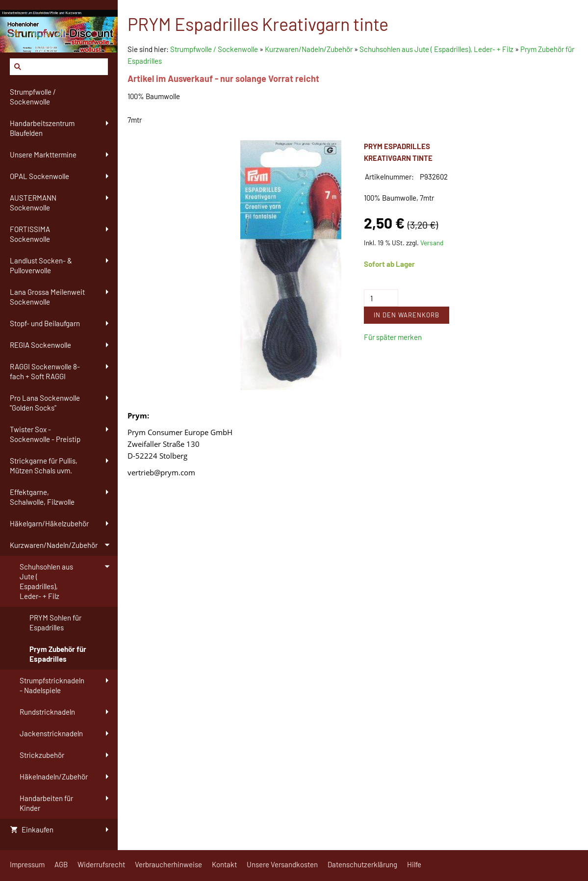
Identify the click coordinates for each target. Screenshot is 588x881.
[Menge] (381, 298)
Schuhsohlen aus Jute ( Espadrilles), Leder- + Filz (436, 49)
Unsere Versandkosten (282, 864)
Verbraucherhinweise (168, 864)
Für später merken (393, 337)
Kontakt (224, 864)
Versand (432, 243)
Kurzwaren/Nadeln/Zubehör (309, 49)
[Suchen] (59, 67)
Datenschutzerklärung (362, 864)
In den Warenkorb (407, 315)
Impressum (27, 864)
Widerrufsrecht (101, 864)
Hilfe (414, 864)
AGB (61, 864)
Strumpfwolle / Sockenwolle (215, 49)
